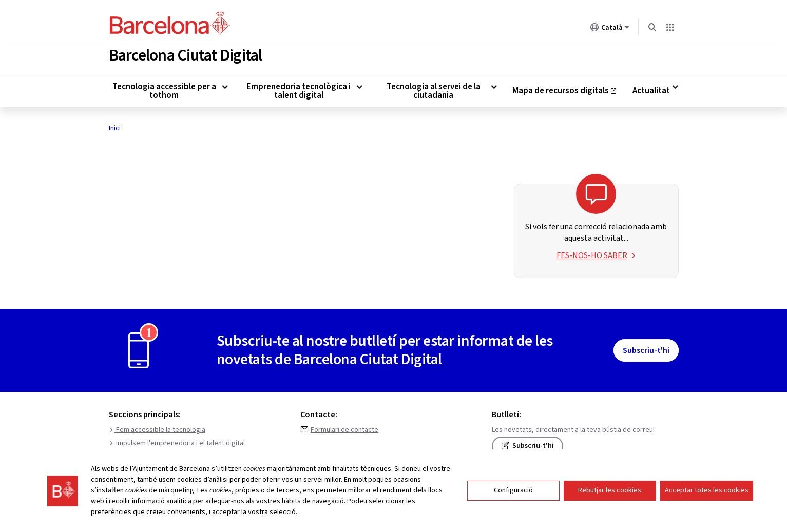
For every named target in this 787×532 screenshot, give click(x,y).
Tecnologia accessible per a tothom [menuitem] (164, 89)
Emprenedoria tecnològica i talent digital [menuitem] (299, 89)
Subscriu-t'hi (646, 348)
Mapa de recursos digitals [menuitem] (565, 91)
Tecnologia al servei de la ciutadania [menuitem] (434, 89)
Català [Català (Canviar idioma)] (610, 29)
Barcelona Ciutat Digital (186, 53)
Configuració (513, 490)
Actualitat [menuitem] (651, 89)
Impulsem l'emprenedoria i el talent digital (177, 441)
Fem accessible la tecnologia (157, 428)
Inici (115, 126)
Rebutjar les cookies (610, 490)
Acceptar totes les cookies (707, 490)
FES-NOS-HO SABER (596, 253)
